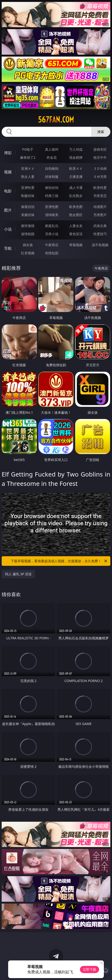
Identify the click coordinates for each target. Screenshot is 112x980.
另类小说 (52, 234)
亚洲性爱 (28, 188)
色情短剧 (52, 253)
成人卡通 (76, 188)
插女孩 (28, 245)
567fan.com (56, 120)
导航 (8, 248)
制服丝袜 (28, 196)
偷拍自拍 (52, 188)
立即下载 (90, 969)
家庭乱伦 (52, 226)
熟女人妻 (28, 177)
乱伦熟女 (76, 196)
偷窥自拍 (28, 207)
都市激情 (28, 226)
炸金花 (52, 157)
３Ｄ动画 (100, 168)
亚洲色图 (52, 207)
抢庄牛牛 (100, 157)
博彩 (8, 153)
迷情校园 (28, 234)
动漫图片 (100, 207)
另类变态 (100, 196)
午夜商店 (52, 245)
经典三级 (52, 196)
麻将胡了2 (28, 157)
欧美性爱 (100, 188)
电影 (8, 191)
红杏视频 (28, 253)
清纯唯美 (52, 215)
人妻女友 (76, 226)
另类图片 (100, 215)
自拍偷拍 (52, 168)
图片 (8, 210)
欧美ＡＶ (76, 168)
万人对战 (76, 149)
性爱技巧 (100, 234)
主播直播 (76, 177)
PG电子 (28, 149)
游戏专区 (100, 149)
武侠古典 (100, 226)
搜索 (101, 132)
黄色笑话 (76, 234)
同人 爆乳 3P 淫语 (18, 574)
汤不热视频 (100, 245)
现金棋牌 (76, 157)
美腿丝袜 (28, 215)
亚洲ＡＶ (28, 168)
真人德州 (52, 149)
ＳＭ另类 (100, 177)
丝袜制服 (52, 177)
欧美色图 (76, 207)
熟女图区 (76, 215)
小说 (8, 229)
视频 (8, 172)
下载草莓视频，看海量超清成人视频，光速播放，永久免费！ (59, 561)
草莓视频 (76, 245)
